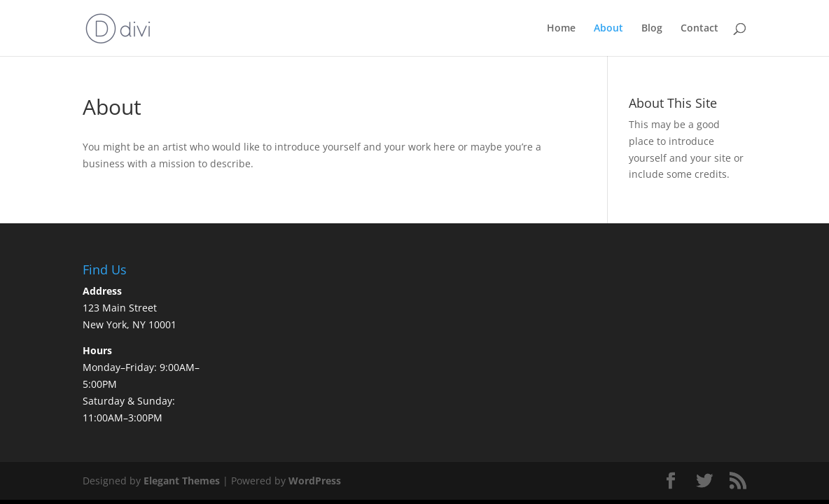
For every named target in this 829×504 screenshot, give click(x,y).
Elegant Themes (182, 481)
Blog (652, 29)
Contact (699, 29)
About (608, 29)
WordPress (315, 481)
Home (561, 29)
